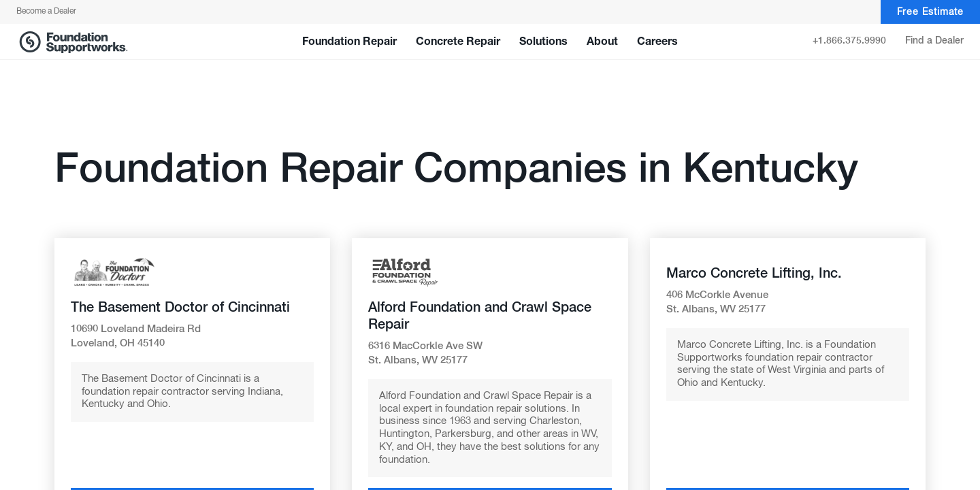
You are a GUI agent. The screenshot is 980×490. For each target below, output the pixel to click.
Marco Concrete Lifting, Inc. (754, 274)
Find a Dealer (934, 41)
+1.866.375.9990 (849, 41)
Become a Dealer (46, 12)
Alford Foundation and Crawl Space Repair (480, 316)
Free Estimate (930, 12)
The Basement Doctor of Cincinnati (180, 308)
